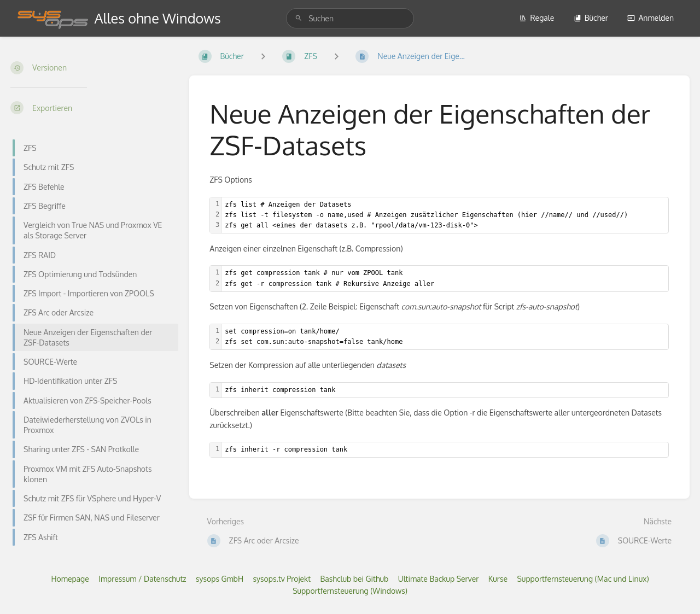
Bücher (591, 18)
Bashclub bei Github (354, 579)
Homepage (70, 579)
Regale (536, 18)
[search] (350, 18)
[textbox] (445, 215)
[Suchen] (299, 18)
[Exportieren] (91, 108)
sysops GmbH (220, 579)
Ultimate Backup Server (439, 579)
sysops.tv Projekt (282, 579)
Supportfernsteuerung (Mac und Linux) (583, 579)
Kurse (498, 579)
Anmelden (651, 18)
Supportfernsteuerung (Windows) (350, 591)
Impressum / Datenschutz (142, 579)
